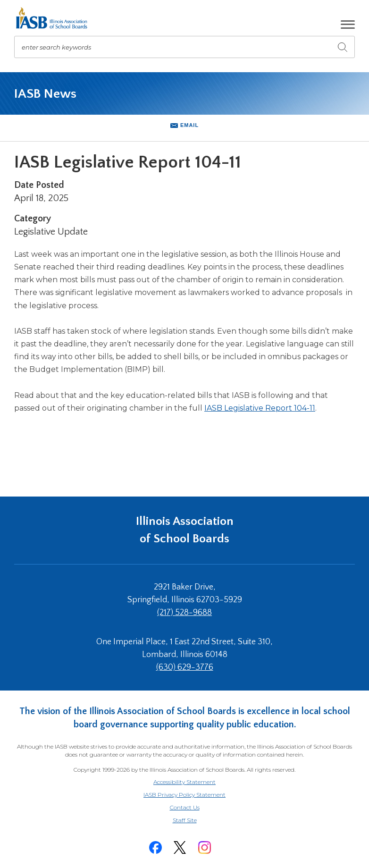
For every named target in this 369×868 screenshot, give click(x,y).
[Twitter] (180, 847)
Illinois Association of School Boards (185, 530)
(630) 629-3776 (185, 667)
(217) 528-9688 (184, 613)
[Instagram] (204, 847)
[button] (348, 25)
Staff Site (196, 821)
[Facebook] (155, 847)
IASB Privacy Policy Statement (184, 795)
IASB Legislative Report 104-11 (260, 408)
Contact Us (185, 807)
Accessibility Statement (184, 782)
